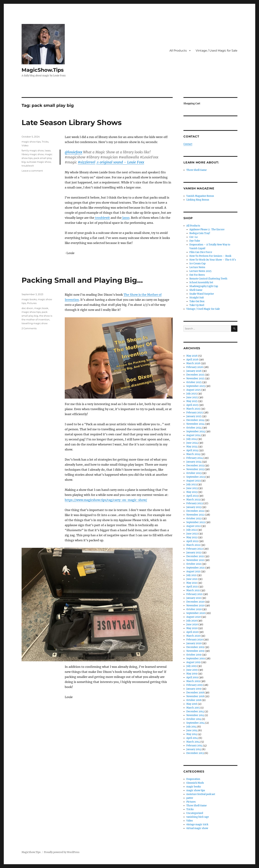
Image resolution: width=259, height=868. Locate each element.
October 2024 (194, 428)
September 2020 (196, 613)
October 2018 (194, 700)
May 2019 (192, 674)
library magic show (33, 154)
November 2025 (195, 378)
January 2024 (194, 462)
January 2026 (194, 371)
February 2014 (194, 746)
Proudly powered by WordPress (62, 852)
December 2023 (195, 466)
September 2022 (196, 522)
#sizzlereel (87, 162)
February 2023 (195, 503)
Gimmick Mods (195, 783)
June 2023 (192, 488)
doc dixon (27, 308)
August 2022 (194, 526)
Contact (188, 144)
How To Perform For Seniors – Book (210, 256)
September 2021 (196, 568)
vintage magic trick (197, 824)
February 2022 (195, 549)
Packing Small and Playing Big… (82, 280)
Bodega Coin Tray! (200, 233)
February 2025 (195, 413)
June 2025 (192, 397)
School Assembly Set (201, 282)
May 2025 (192, 401)
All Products (178, 51)
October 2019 (194, 655)
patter (190, 798)
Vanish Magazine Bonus (200, 196)
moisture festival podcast (201, 794)
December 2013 (195, 753)
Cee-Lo (194, 237)
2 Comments (29, 328)
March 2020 (193, 636)
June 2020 (192, 624)
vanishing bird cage (198, 817)
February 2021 (194, 594)
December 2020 (195, 602)
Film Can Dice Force (201, 252)
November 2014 (195, 715)
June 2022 (192, 534)
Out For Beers (197, 275)
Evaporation (193, 779)
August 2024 (194, 435)
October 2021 (194, 564)
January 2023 (194, 507)
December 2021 (195, 556)
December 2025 (195, 375)
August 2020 (194, 617)
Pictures (32, 303)
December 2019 (195, 647)
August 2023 (193, 481)
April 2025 (192, 405)
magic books (29, 299)
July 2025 (192, 394)
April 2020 (192, 632)
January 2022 (194, 553)
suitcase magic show (39, 162)
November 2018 (195, 696)
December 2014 (195, 712)
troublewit (102, 218)
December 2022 (195, 511)
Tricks (45, 142)
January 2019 (194, 689)
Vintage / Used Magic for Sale (217, 51)
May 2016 (192, 704)
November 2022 (195, 515)
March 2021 (193, 590)
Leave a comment (32, 171)
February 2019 (195, 685)
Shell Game (196, 290)
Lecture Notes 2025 (200, 271)
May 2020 (192, 628)
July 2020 (192, 621)
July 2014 (191, 727)
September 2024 (196, 431)
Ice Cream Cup (197, 264)
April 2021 (192, 587)
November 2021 (195, 560)
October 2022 (194, 519)
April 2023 (192, 496)
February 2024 (195, 458)
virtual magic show (197, 828)
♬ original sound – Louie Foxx (120, 162)
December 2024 (195, 420)
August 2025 (194, 390)
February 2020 (195, 640)
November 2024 (195, 424)
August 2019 (193, 662)
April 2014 (192, 738)
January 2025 (194, 416)
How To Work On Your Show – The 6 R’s (213, 260)
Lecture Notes (197, 267)
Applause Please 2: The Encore (207, 229)
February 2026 (195, 367)
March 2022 (193, 545)
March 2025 (193, 409)
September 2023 (196, 477)
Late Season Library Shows (72, 122)
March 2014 (193, 742)
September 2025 (196, 386)
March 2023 (193, 500)
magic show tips (31, 142)
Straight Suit (197, 298)
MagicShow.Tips (43, 70)
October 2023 (194, 473)
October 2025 (194, 382)
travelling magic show (35, 323)
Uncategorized (195, 813)
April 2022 (192, 541)
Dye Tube (195, 241)
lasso (126, 218)
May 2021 (192, 583)
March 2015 (193, 708)
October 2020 (194, 609)
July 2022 (192, 530)
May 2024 (192, 447)
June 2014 (192, 730)
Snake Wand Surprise (202, 294)
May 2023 (192, 492)
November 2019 (195, 651)
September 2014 (196, 723)
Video (25, 145)
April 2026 (192, 360)
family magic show (33, 150)
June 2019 (192, 670)
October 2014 (194, 719)
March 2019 (193, 681)
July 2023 (192, 484)
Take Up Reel (197, 305)
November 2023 (195, 469)
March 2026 (193, 363)
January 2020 (194, 643)
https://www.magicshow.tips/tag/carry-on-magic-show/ (106, 500)
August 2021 (193, 571)
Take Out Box (197, 301)
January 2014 (194, 749)
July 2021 (191, 575)
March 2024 (193, 454)
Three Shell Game (196, 170)
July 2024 (192, 439)
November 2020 (195, 606)
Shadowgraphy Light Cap (204, 286)
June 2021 (192, 579)
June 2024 (192, 443)
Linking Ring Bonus (198, 200)
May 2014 (192, 734)
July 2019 (192, 666)
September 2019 (196, 659)
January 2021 (194, 598)
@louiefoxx (73, 152)
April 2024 (192, 450)
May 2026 (192, 356)
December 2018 (195, 693)
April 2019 (192, 677)
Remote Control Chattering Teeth (208, 279)
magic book (41, 308)
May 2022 (192, 537)
